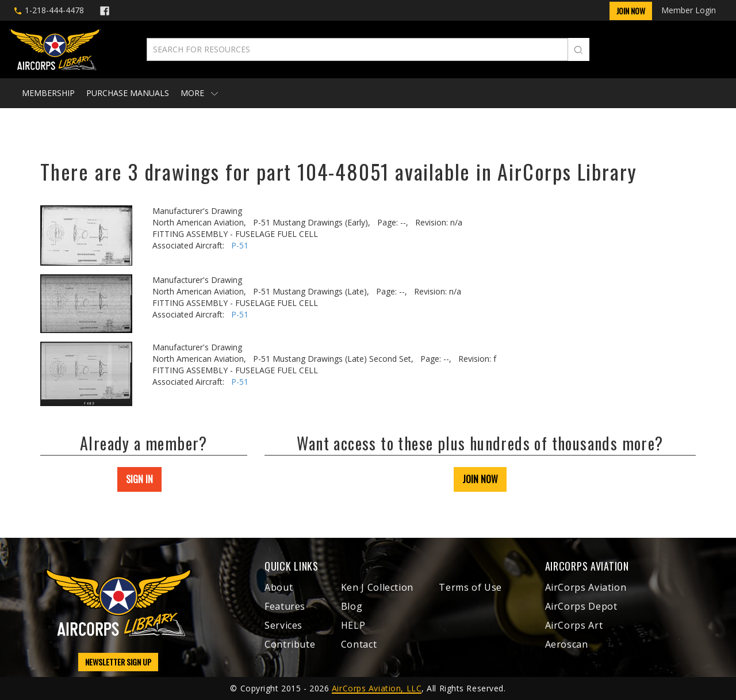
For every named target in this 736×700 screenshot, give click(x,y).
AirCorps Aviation (586, 587)
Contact (359, 644)
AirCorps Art (574, 625)
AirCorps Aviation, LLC (377, 688)
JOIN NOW (480, 479)
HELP (353, 625)
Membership (48, 93)
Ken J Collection (377, 587)
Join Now (631, 11)
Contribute (290, 644)
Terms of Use (470, 587)
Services (283, 625)
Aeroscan (567, 644)
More (199, 93)
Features (285, 606)
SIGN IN (139, 479)
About (279, 587)
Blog (352, 606)
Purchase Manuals (128, 93)
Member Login (689, 10)
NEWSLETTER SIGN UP (118, 662)
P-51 (240, 245)
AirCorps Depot (581, 606)
